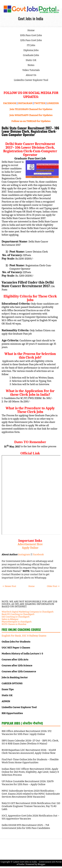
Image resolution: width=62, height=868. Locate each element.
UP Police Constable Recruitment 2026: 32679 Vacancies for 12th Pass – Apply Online (28, 783)
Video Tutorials (31, 70)
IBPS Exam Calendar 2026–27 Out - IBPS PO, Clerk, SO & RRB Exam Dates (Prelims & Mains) (30, 742)
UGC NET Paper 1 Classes (16, 648)
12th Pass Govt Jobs (31, 40)
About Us (31, 75)
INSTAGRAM (25, 103)
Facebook (38, 554)
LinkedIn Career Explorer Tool (31, 80)
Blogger (42, 864)
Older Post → (53, 586)
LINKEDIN (53, 103)
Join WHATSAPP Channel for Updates (31, 115)
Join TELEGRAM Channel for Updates (31, 109)
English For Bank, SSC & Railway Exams (24, 636)
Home (31, 30)
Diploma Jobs (31, 50)
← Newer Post (9, 586)
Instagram (24, 554)
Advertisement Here (30, 544)
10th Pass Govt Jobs (31, 35)
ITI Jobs (31, 45)
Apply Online (30, 548)
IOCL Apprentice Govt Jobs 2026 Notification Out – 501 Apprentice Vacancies (31, 817)
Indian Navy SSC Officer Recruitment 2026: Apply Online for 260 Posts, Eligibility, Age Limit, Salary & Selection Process (30, 772)
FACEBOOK (10, 103)
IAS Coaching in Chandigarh (16, 617)
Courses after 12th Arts (15, 660)
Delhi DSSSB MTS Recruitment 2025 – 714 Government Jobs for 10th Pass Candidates (26, 827)
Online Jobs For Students (16, 642)
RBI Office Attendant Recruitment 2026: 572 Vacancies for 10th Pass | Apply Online (27, 733)
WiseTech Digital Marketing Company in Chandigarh (28, 612)
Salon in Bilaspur (10, 619)
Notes (31, 65)
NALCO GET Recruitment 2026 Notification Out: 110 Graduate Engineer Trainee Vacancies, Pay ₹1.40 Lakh (31, 806)
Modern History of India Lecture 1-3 (22, 654)
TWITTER (40, 103)
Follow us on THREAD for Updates (31, 121)
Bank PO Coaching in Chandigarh (18, 614)
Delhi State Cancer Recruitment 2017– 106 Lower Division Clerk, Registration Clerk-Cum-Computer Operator (30, 131)
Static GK (31, 60)
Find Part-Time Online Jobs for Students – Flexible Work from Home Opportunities (30, 761)
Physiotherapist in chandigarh (17, 622)
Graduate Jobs (31, 55)
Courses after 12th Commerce (19, 671)
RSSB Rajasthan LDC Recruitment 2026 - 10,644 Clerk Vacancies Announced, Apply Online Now (29, 752)
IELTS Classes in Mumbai (14, 624)
